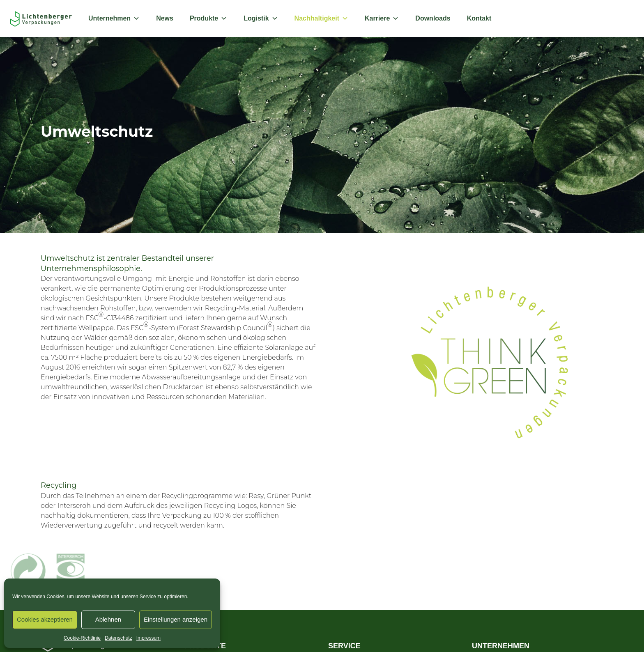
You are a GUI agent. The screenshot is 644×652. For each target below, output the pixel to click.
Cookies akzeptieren (45, 619)
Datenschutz (118, 638)
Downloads (433, 18)
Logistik (261, 18)
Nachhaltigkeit (321, 18)
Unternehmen (114, 18)
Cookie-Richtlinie (82, 638)
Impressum (148, 638)
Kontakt (479, 18)
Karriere (382, 18)
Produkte (208, 18)
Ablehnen (108, 619)
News (165, 18)
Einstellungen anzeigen (176, 619)
